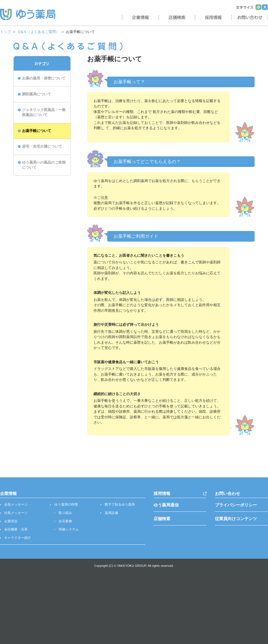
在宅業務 (65, 521)
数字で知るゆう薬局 (120, 504)
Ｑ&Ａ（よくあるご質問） (38, 32)
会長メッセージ (16, 504)
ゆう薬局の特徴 (66, 504)
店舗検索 (162, 519)
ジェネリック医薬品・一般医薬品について (44, 112)
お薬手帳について (37, 131)
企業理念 (11, 521)
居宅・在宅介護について (42, 147)
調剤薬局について (37, 94)
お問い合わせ (228, 493)
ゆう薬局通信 (166, 505)
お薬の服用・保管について (44, 78)
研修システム (69, 529)
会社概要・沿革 (16, 529)
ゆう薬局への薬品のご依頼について (44, 165)
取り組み (65, 513)
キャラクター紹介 (18, 538)
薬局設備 (111, 513)
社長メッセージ (16, 513)
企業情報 (8, 493)
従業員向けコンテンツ (236, 519)
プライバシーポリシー (236, 505)
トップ (5, 32)
